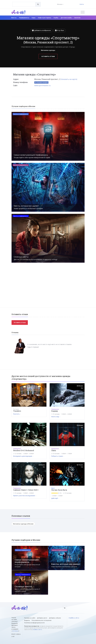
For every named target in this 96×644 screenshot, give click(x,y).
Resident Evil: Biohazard (24, 450)
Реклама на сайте (30, 618)
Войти (82, 4)
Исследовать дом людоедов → (23, 456)
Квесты (14, 18)
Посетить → (17, 414)
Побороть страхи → (58, 456)
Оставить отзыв (48, 56)
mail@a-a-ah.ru (37, 630)
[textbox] (24, 3)
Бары (34, 18)
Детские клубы (66, 18)
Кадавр (55, 411)
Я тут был (60, 30)
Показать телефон (41, 82)
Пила (54, 450)
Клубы (56, 18)
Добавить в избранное (41, 30)
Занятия (77, 18)
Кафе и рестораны (45, 18)
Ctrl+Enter (15, 631)
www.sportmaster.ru (42, 85)
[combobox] (24, 4)
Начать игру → (56, 417)
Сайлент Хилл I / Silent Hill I (26, 490)
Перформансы (24, 18)
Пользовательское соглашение (42, 620)
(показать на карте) (69, 79)
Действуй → (55, 498)
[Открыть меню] (83, 12)
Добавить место (42, 618)
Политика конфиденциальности (34, 623)
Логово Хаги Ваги (59, 490)
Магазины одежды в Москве (23, 524)
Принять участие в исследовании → (25, 496)
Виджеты (27, 620)
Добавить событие (55, 618)
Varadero (17, 411)
